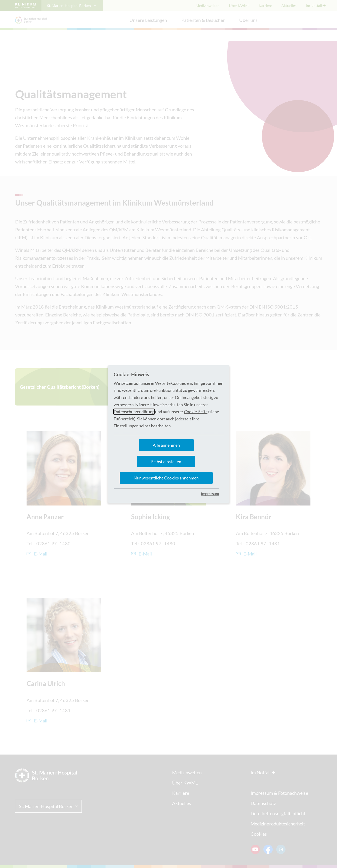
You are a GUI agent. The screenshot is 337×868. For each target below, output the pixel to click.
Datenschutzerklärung (134, 412)
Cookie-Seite (196, 412)
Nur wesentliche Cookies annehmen (166, 478)
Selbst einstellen (166, 462)
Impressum (210, 494)
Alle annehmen (166, 445)
